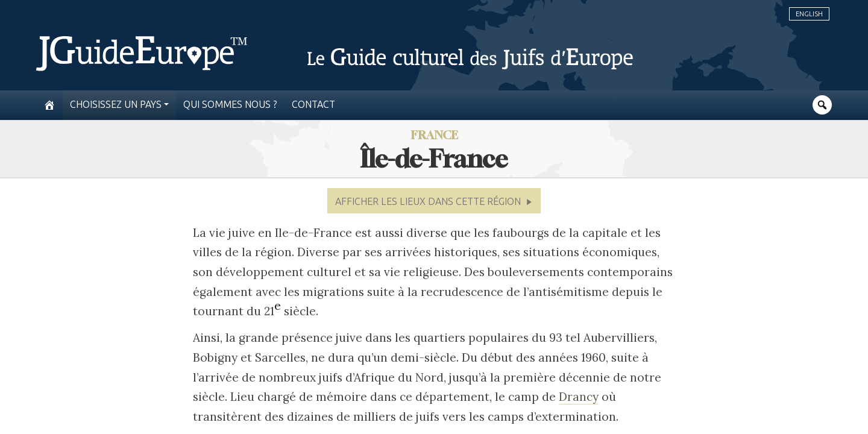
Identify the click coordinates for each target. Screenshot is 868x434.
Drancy (579, 397)
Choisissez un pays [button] (116, 105)
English (809, 14)
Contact (313, 105)
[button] (434, 201)
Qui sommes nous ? (230, 105)
